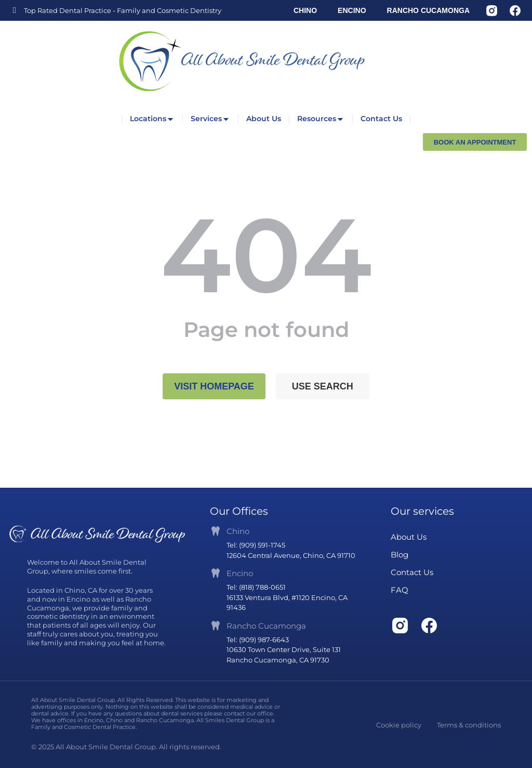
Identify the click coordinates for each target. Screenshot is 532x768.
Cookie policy (399, 725)
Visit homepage (214, 386)
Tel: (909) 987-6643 (258, 640)
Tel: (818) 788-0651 (256, 587)
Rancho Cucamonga (266, 626)
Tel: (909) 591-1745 (256, 545)
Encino (240, 573)
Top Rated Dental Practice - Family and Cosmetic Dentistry (123, 10)
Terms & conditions (469, 725)
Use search (323, 386)
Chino (238, 531)
